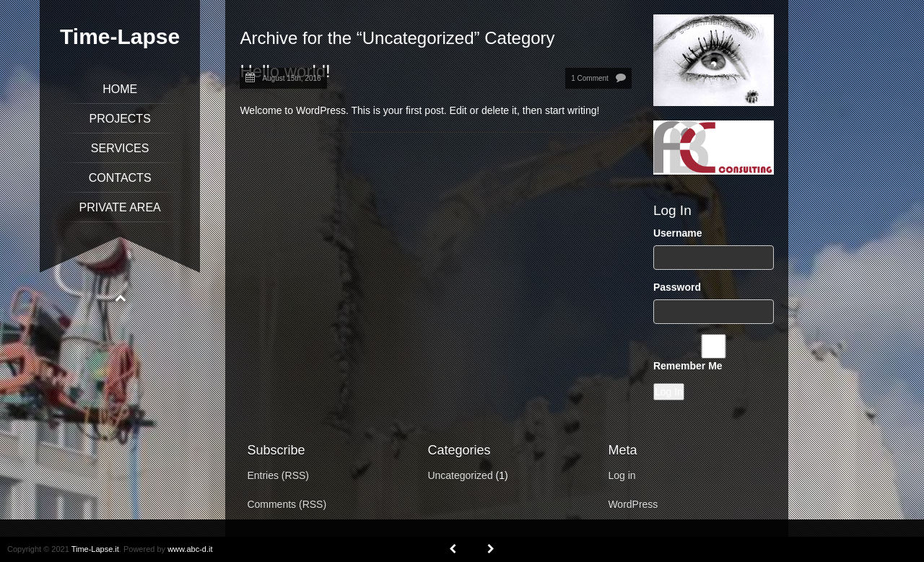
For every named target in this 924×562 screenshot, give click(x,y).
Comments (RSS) (287, 504)
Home (120, 89)
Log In (669, 392)
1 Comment (590, 78)
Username (678, 233)
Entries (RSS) (278, 475)
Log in (622, 475)
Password (677, 287)
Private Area (120, 207)
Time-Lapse (120, 36)
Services (120, 148)
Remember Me (688, 366)
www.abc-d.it (190, 549)
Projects (119, 119)
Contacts (120, 178)
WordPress (633, 504)
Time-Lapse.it (95, 549)
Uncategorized (460, 475)
